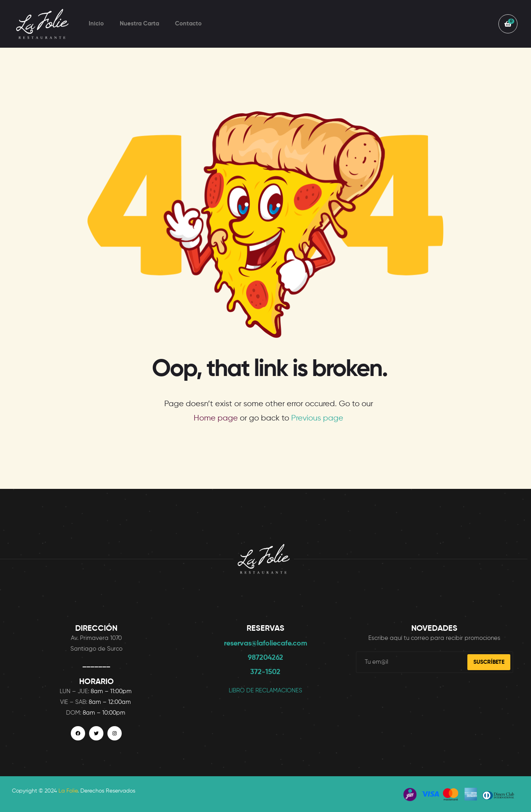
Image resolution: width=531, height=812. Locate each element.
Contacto (188, 24)
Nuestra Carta (139, 24)
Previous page (317, 418)
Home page (216, 418)
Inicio (96, 24)
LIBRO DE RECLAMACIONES (265, 691)
